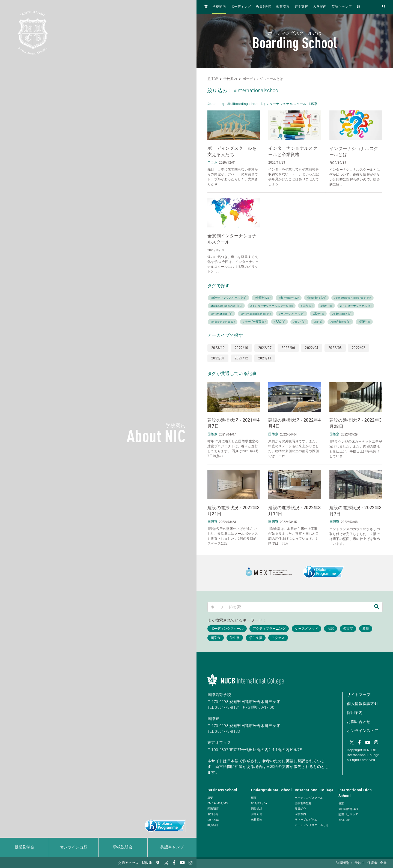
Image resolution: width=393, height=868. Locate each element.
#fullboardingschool (243, 104)
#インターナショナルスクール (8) (272, 306)
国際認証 (213, 809)
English (147, 863)
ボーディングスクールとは (263, 79)
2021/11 (265, 358)
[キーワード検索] (289, 607)
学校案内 (219, 7)
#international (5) (221, 314)
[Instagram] (190, 863)
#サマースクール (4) (291, 314)
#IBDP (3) (299, 322)
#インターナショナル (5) (356, 306)
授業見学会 (25, 847)
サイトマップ (359, 695)
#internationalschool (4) (256, 314)
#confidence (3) (340, 322)
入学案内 (320, 7)
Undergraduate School (271, 790)
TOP (213, 79)
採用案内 (355, 713)
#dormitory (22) (288, 298)
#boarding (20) (316, 298)
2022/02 (358, 348)
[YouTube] (182, 863)
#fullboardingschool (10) (226, 306)
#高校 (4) (318, 314)
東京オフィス (219, 743)
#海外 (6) (326, 306)
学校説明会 (123, 847)
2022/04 (312, 348)
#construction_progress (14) (352, 298)
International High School (355, 793)
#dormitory (216, 104)
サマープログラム (306, 820)
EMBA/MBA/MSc (218, 803)
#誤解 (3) (364, 322)
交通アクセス (128, 863)
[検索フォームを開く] (384, 7)
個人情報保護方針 (363, 704)
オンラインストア (363, 731)
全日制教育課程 (348, 809)
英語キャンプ (172, 847)
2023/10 (218, 348)
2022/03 (335, 348)
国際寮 (213, 719)
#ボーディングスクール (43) (228, 298)
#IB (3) (318, 322)
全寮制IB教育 (303, 803)
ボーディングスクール (309, 798)
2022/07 (265, 348)
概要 (210, 798)
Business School (222, 790)
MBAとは (213, 820)
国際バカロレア (348, 814)
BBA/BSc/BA (259, 803)
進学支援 (301, 7)
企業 (383, 863)
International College (314, 790)
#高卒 (313, 104)
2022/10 (241, 348)
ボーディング (241, 7)
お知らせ (213, 814)
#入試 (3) (279, 322)
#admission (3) (342, 314)
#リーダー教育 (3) (254, 322)
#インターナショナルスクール (284, 104)
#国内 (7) (306, 306)
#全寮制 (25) (262, 298)
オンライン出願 (74, 847)
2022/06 (288, 348)
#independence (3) (223, 322)
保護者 (372, 863)
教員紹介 (213, 825)
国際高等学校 (219, 695)
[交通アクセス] (158, 863)
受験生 (360, 863)
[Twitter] (166, 863)
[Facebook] (174, 863)
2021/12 (241, 358)
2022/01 (218, 358)
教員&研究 (264, 7)
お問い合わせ (359, 722)
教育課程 (283, 7)
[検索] (377, 607)
